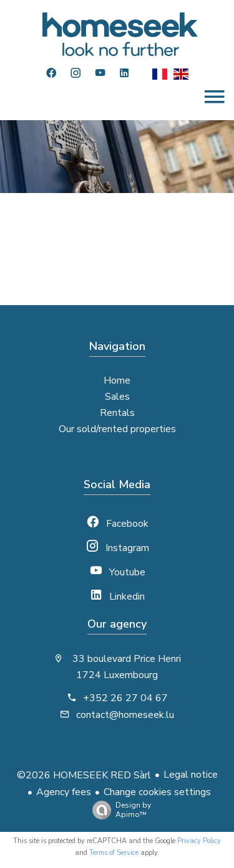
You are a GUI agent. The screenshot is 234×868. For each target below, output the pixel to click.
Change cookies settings (157, 792)
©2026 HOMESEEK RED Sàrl (84, 775)
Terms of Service (114, 853)
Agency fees (64, 792)
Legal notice (191, 775)
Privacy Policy (199, 841)
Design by (119, 810)
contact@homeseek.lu (125, 715)
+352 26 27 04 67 (125, 698)
